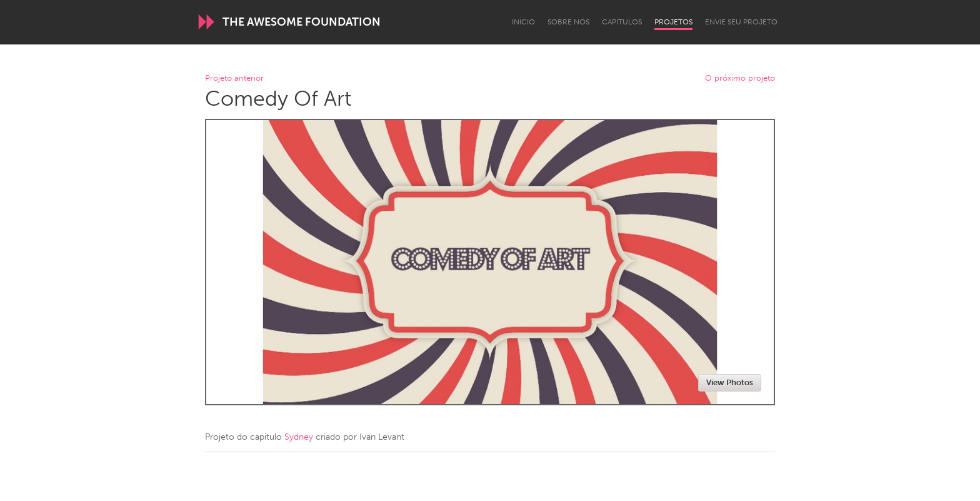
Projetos (673, 22)
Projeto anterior (234, 78)
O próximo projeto (740, 78)
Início (523, 22)
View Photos (730, 382)
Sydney (299, 437)
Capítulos (622, 22)
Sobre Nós (568, 22)
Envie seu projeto (741, 22)
